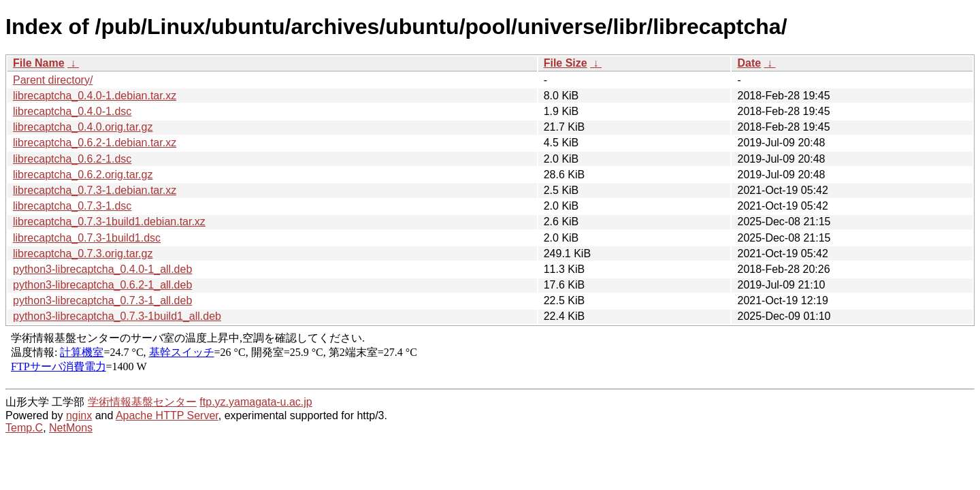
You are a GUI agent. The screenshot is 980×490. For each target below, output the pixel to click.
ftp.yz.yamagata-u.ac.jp (256, 402)
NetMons (71, 428)
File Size (566, 63)
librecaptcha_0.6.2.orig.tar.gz (83, 175)
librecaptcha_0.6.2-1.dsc (72, 159)
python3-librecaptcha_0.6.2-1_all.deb (102, 285)
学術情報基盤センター (142, 402)
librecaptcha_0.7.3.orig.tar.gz (83, 254)
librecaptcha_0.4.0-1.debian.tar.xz (95, 96)
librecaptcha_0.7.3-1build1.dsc (87, 238)
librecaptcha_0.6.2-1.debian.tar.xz (95, 143)
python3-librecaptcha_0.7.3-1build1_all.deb (117, 316)
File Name (39, 63)
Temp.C (24, 428)
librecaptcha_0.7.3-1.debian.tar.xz (95, 190)
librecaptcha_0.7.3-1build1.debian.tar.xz (109, 222)
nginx (79, 415)
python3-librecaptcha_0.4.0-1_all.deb (102, 269)
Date (749, 63)
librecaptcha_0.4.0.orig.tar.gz (83, 127)
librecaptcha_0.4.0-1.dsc (72, 111)
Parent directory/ (53, 80)
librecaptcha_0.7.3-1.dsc (72, 206)
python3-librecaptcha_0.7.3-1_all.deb (102, 300)
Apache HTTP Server (167, 415)
